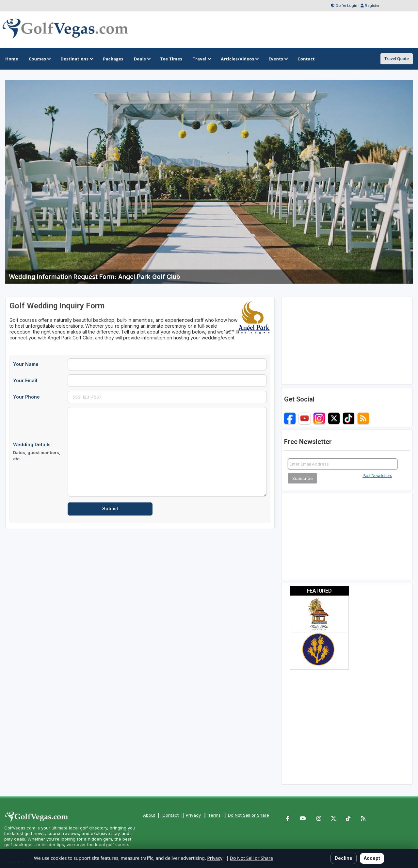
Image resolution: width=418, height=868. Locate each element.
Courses (39, 59)
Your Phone (26, 397)
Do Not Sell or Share (249, 815)
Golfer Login (346, 6)
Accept (372, 858)
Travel (201, 59)
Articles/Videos (239, 59)
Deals (142, 59)
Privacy (193, 815)
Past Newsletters (377, 476)
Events (278, 59)
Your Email (25, 380)
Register (372, 6)
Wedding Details (38, 452)
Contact (170, 815)
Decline (344, 858)
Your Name (26, 364)
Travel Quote (397, 59)
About (149, 815)
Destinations (76, 59)
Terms (214, 815)
